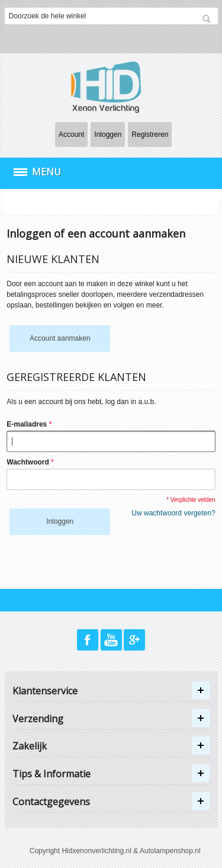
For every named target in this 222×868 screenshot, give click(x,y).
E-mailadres (27, 424)
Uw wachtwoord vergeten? (173, 513)
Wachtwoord (28, 462)
